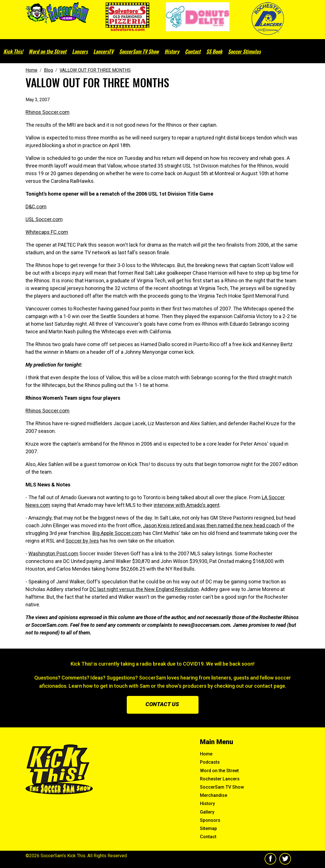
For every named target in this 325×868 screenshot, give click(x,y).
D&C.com (36, 207)
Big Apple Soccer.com (117, 533)
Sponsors (210, 820)
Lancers (80, 51)
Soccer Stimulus (244, 51)
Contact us (162, 704)
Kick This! (13, 51)
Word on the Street (48, 51)
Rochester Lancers (220, 779)
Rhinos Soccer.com (48, 112)
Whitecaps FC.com (47, 232)
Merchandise (214, 795)
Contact (193, 51)
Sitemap (208, 828)
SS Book (214, 51)
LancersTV (103, 51)
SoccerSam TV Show (139, 51)
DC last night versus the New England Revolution (144, 589)
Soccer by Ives (82, 541)
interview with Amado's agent (187, 505)
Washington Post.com (53, 553)
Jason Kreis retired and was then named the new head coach (211, 525)
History (172, 51)
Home (206, 754)
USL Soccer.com (44, 219)
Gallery (207, 812)
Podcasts (210, 762)
